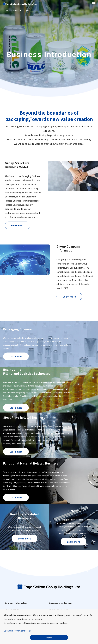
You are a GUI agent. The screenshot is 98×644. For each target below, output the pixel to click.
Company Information (16, 603)
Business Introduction (60, 603)
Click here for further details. (17, 631)
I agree (49, 638)
